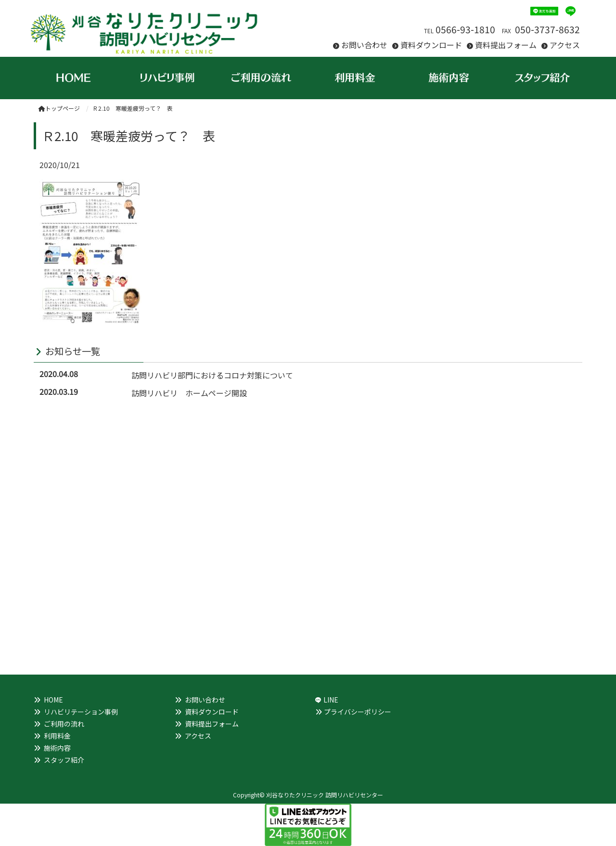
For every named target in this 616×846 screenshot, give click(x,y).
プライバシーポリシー (358, 712)
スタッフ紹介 (64, 760)
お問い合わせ (364, 45)
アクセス (565, 45)
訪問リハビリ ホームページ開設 (189, 393)
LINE (331, 700)
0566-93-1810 (465, 29)
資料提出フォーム (506, 45)
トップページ (59, 108)
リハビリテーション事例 (81, 712)
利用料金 (57, 736)
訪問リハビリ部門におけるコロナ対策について (212, 375)
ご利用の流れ (64, 724)
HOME (53, 700)
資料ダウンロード (431, 45)
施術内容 (57, 748)
